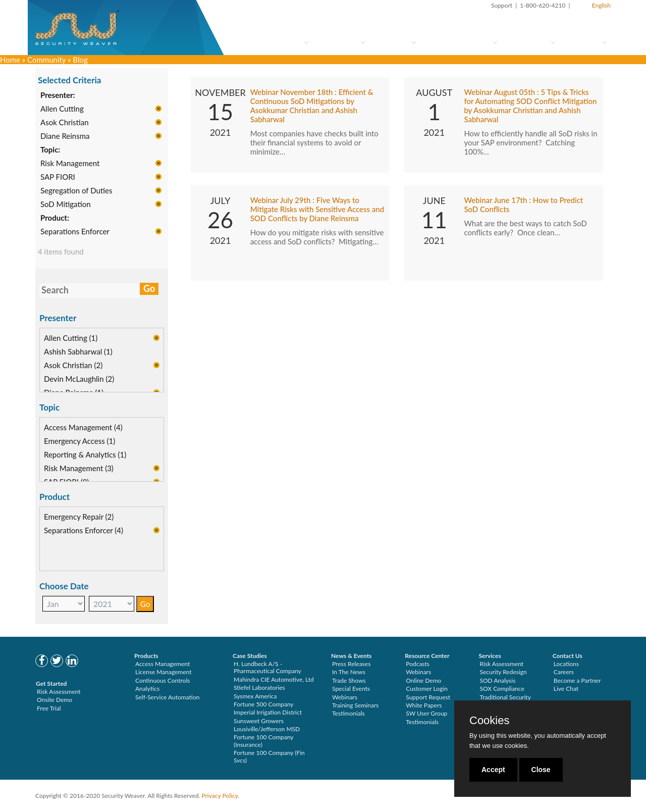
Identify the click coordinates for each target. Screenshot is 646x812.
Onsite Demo (55, 700)
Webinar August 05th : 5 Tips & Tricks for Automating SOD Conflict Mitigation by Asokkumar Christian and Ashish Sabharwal (530, 106)
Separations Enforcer (75, 232)
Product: (55, 218)
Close (541, 770)
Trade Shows (349, 680)
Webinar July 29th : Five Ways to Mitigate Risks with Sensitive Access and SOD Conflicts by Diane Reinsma (317, 210)
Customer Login (427, 689)
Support (502, 5)
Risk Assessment (59, 692)
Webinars (345, 697)
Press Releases (351, 664)
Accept (493, 770)
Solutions (394, 42)
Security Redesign (503, 672)
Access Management (163, 664)
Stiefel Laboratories (259, 688)
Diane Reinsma (65, 136)
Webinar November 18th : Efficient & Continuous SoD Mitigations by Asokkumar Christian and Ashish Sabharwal (312, 106)
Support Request (428, 697)
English (601, 5)
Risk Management (70, 164)
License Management (164, 672)
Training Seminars (355, 705)
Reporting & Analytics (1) (85, 455)
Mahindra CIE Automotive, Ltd (274, 679)
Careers (564, 672)
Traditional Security (505, 697)
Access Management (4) (83, 428)
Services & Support (461, 42)
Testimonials (348, 713)
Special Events (351, 689)
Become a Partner (577, 680)
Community (530, 42)
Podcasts (418, 664)
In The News (349, 672)
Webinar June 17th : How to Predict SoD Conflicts (523, 205)
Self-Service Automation (167, 697)
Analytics (147, 689)
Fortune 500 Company (263, 704)
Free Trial (49, 708)
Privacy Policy (220, 796)
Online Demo (423, 680)
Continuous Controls (163, 680)
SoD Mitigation (66, 205)
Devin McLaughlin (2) (79, 379)
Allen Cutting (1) (71, 338)
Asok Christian (65, 123)
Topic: (50, 150)
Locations (566, 664)
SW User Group (426, 713)
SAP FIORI (58, 177)
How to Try (341, 42)
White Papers (424, 705)
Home (10, 60)
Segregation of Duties (76, 191)
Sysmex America (255, 696)
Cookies (489, 721)
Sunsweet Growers (259, 721)
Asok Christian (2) (73, 366)
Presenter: (58, 95)
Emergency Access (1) (79, 441)
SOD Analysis (498, 680)
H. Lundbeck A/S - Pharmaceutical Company (267, 667)
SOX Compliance (502, 689)
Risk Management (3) (79, 469)
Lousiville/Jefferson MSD (267, 729)
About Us (585, 42)
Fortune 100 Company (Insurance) (263, 741)
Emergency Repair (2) (79, 517)
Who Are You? (279, 42)
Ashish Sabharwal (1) (78, 352)
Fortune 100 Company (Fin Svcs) (269, 756)
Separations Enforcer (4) (84, 531)
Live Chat (566, 689)
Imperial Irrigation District (268, 712)
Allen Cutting (62, 109)
